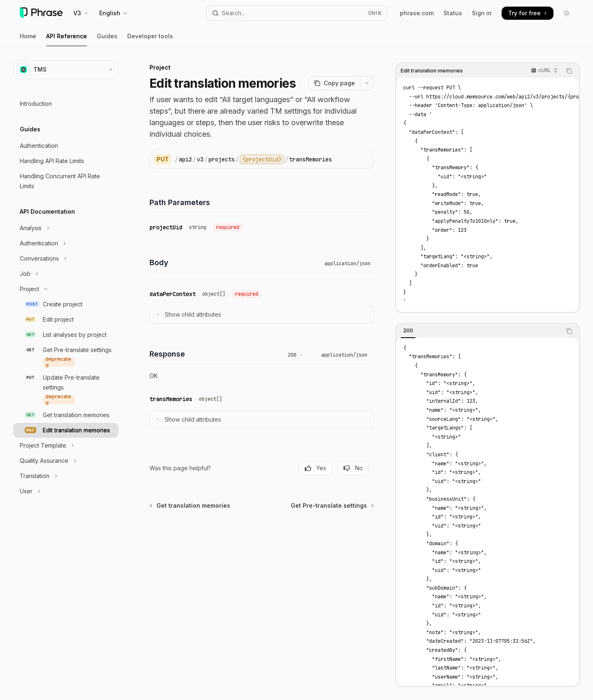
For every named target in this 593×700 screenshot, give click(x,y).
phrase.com (417, 13)
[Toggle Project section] (66, 289)
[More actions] (367, 83)
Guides (107, 39)
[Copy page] (334, 83)
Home (28, 39)
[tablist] (479, 331)
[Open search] (296, 13)
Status (453, 13)
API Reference (67, 39)
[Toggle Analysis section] (66, 228)
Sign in (482, 13)
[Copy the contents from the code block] (569, 71)
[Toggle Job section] (66, 274)
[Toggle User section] (66, 491)
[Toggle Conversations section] (66, 259)
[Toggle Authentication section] (66, 243)
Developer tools (150, 39)
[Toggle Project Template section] (66, 446)
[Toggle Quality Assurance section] (66, 461)
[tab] (408, 331)
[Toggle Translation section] (66, 476)
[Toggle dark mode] (567, 13)
